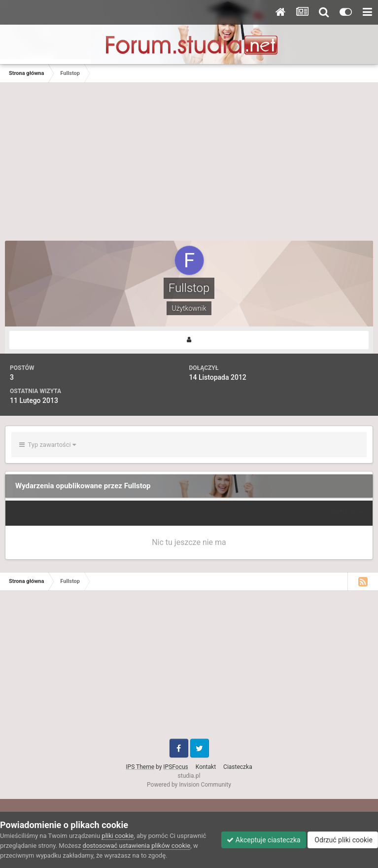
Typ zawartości (48, 445)
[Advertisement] (189, 167)
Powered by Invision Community (189, 785)
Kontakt (206, 767)
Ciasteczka (238, 767)
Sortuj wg (346, 513)
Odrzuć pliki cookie (343, 840)
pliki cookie (118, 836)
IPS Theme (140, 767)
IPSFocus (175, 767)
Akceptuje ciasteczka (263, 840)
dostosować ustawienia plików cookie (137, 846)
